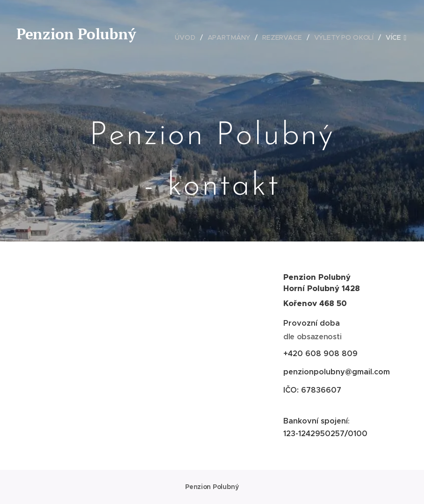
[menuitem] (188, 37)
